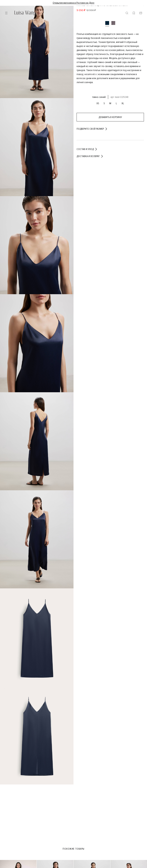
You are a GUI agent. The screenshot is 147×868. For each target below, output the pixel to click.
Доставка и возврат (90, 156)
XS (98, 103)
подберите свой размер (92, 129)
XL (123, 103)
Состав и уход (87, 149)
